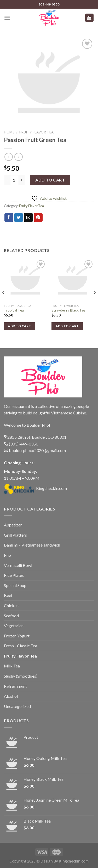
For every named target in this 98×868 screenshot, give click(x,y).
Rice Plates (14, 575)
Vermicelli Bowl (18, 565)
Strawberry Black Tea (68, 310)
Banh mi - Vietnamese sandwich (32, 545)
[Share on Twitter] (19, 218)
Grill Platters (15, 535)
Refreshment (15, 686)
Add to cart (50, 180)
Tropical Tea (14, 310)
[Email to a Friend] (28, 218)
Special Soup (15, 585)
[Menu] (7, 18)
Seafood (11, 616)
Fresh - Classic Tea (21, 646)
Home (9, 132)
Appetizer (13, 525)
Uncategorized (17, 706)
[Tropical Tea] (25, 280)
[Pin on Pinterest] (38, 218)
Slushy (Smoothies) (21, 676)
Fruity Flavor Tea (36, 132)
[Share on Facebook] (9, 218)
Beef (8, 595)
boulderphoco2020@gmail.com (35, 450)
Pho (7, 555)
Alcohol (11, 696)
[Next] (94, 303)
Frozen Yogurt (17, 636)
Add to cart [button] (19, 326)
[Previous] (4, 303)
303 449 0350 (49, 4)
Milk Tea (12, 666)
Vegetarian (14, 626)
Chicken (11, 605)
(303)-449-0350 (21, 444)
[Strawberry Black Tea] (73, 280)
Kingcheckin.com (35, 488)
